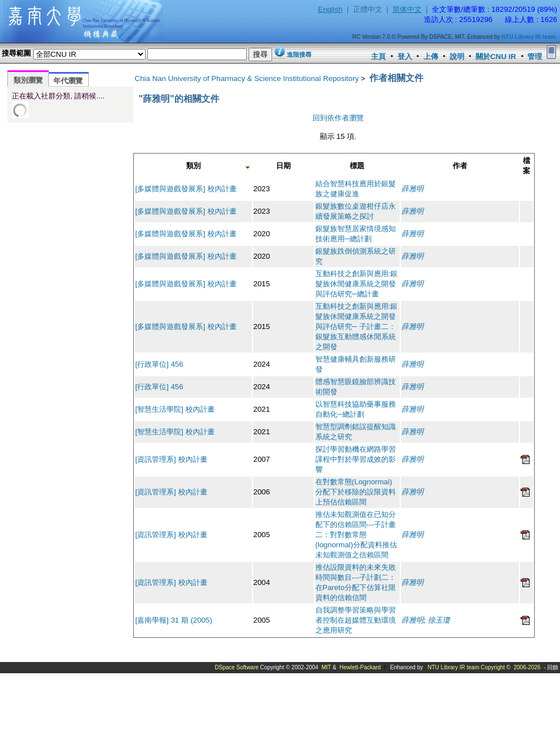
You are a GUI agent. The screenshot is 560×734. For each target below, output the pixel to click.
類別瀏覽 (28, 80)
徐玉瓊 (439, 620)
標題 (357, 166)
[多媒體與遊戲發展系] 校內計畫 (186, 189)
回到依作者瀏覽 (338, 118)
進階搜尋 (299, 55)
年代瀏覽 (68, 81)
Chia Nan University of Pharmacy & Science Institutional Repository (247, 78)
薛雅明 (412, 189)
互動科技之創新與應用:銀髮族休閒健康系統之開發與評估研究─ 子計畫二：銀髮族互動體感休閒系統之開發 (357, 327)
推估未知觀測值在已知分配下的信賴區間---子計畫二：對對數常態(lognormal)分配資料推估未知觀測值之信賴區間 (356, 535)
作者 (460, 166)
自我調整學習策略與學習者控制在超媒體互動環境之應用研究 (356, 620)
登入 (405, 57)
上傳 (431, 57)
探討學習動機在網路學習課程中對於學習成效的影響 (356, 459)
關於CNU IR (496, 57)
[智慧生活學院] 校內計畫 (175, 409)
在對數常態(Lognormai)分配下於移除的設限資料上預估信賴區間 (356, 492)
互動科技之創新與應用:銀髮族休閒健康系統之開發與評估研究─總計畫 (357, 284)
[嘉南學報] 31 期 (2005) (174, 620)
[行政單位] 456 (159, 364)
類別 (193, 166)
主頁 (378, 57)
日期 (283, 166)
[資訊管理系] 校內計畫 (171, 459)
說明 (457, 57)
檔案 (527, 166)
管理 (535, 57)
